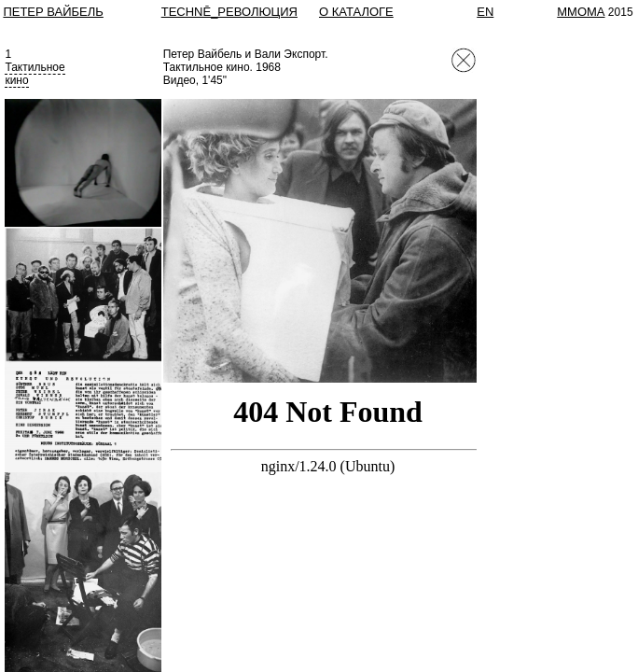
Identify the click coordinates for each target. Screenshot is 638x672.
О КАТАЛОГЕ (356, 12)
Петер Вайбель (53, 12)
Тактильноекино (35, 74)
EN (485, 12)
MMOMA (581, 12)
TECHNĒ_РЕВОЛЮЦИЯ (229, 12)
